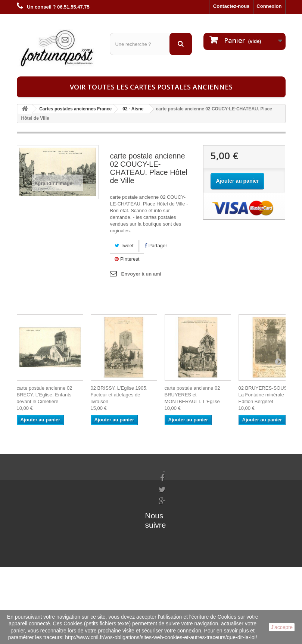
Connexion (269, 6)
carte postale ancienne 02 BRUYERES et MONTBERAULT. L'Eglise (192, 395)
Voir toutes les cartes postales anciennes (151, 87)
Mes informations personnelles (99, 484)
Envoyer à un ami (141, 274)
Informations (32, 474)
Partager (156, 246)
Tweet (124, 246)
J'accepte (282, 627)
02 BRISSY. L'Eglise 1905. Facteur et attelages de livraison (119, 395)
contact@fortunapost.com (188, 538)
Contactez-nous (231, 6)
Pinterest (127, 259)
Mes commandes (83, 474)
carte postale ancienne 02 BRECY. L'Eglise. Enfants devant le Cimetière (45, 395)
